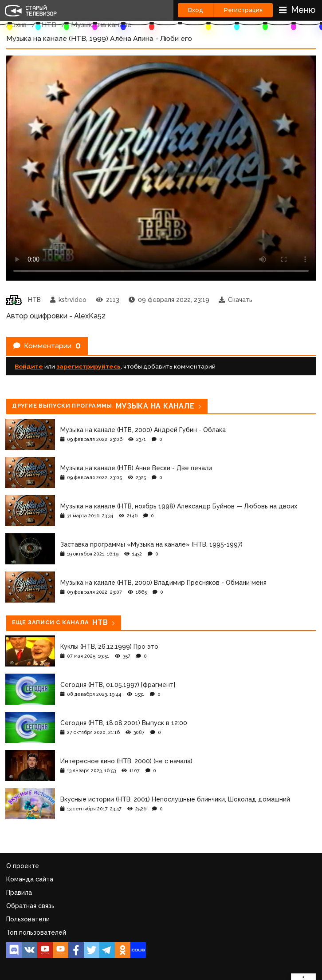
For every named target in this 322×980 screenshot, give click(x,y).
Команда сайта (30, 879)
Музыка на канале (101, 25)
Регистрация (243, 10)
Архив (16, 25)
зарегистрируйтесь (88, 366)
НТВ (49, 25)
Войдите (29, 366)
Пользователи (28, 919)
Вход (196, 10)
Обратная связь (30, 906)
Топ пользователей (36, 932)
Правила (19, 893)
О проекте (23, 866)
